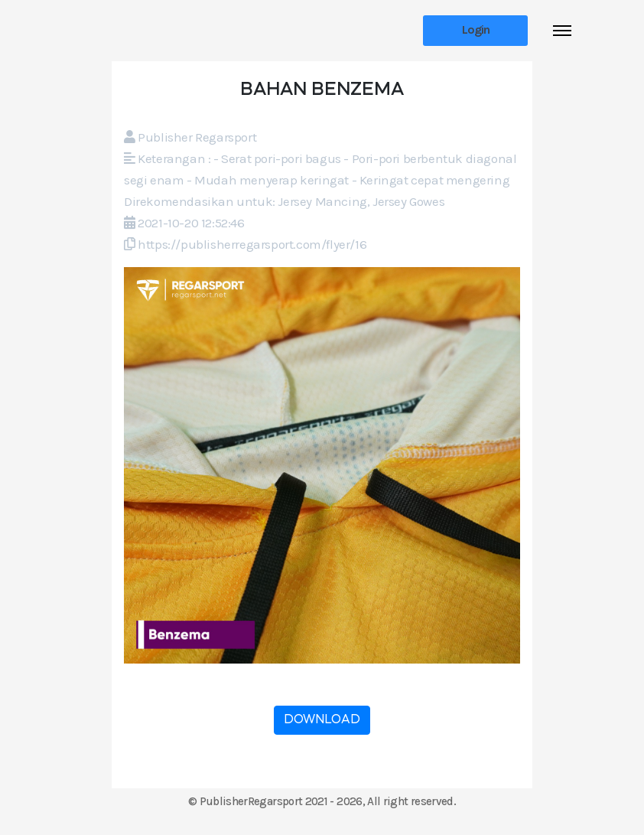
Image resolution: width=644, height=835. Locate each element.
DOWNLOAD (322, 720)
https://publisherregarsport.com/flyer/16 (252, 244)
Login (476, 29)
